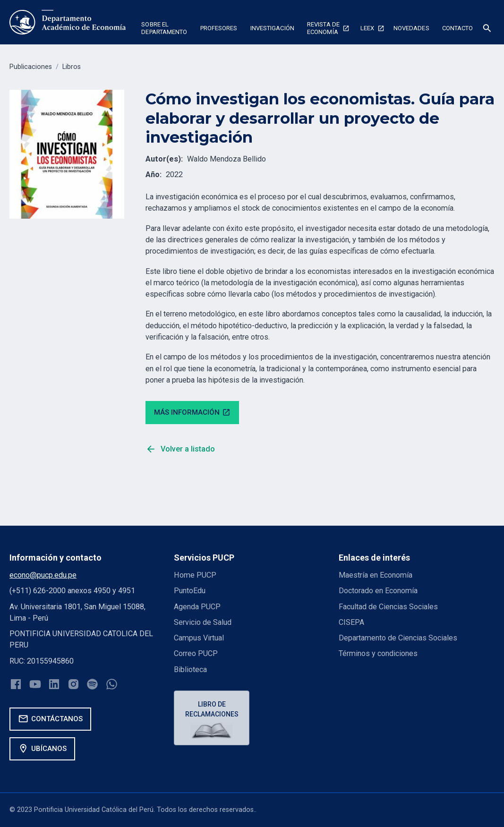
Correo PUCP (196, 653)
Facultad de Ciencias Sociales (388, 607)
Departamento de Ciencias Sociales (398, 638)
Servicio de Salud (203, 622)
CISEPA (351, 622)
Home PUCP (195, 575)
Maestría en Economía (376, 575)
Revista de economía (323, 28)
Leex (367, 28)
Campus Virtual (199, 638)
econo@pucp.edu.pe (43, 575)
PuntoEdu (190, 591)
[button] (164, 30)
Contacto (458, 28)
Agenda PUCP (197, 607)
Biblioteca (190, 669)
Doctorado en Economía (378, 591)
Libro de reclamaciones (212, 709)
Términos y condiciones (378, 653)
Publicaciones (31, 67)
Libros (72, 67)
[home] (68, 22)
